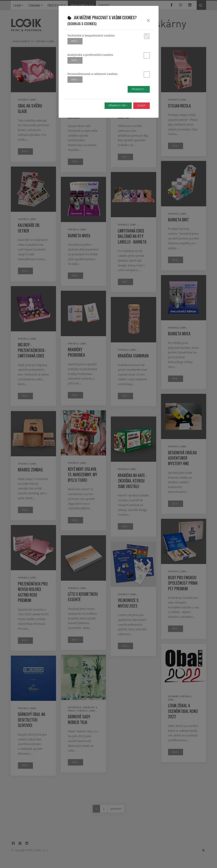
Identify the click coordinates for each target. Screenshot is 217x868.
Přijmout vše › (118, 105)
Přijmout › (139, 89)
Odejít (141, 105)
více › (75, 41)
